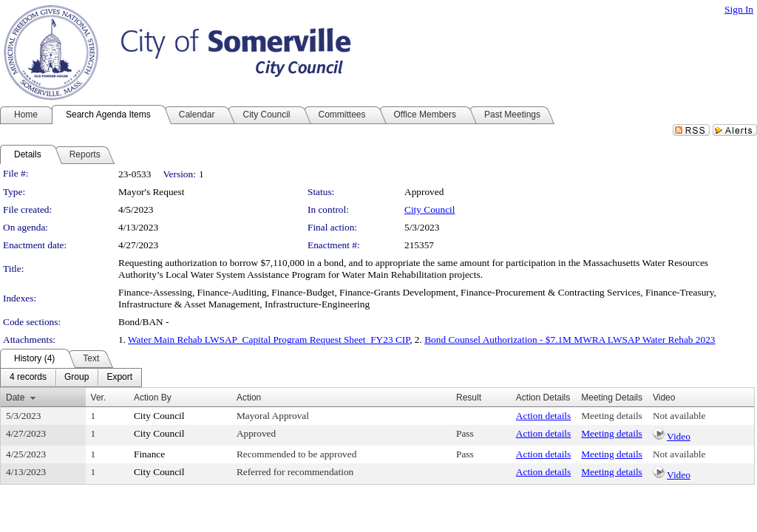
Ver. (99, 398)
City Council (430, 209)
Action (249, 398)
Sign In (739, 9)
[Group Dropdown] (77, 378)
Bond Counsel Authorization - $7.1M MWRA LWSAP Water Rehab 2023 (570, 340)
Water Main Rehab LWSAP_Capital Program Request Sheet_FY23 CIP (269, 340)
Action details (543, 416)
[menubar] (71, 378)
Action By (153, 398)
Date (15, 398)
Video (679, 436)
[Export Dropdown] (119, 378)
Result (469, 398)
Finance (149, 454)
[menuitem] (28, 378)
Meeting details (612, 416)
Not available (679, 416)
